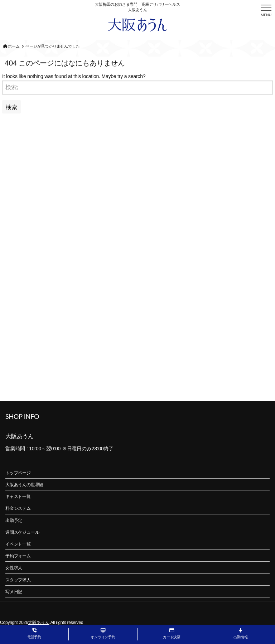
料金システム (18, 508)
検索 (11, 107)
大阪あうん (38, 623)
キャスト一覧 (18, 497)
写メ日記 (14, 592)
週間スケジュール (22, 532)
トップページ (18, 473)
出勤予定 (14, 520)
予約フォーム (18, 556)
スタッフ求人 (18, 580)
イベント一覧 (18, 544)
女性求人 (14, 568)
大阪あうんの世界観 (24, 485)
